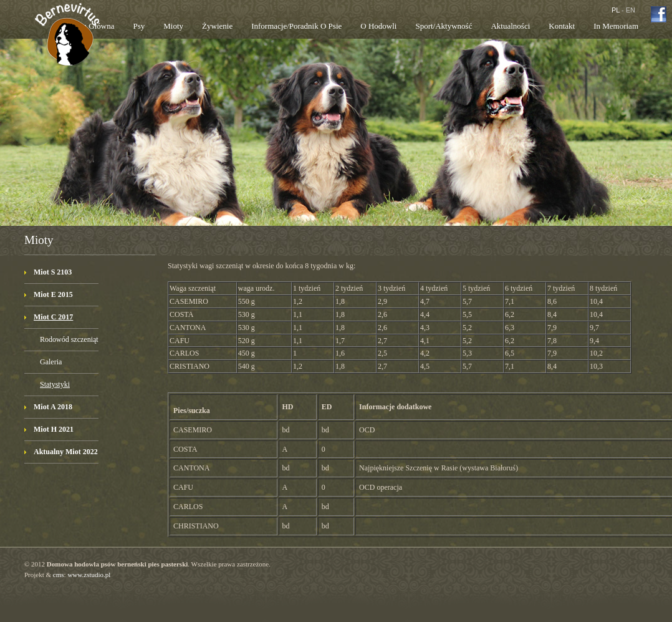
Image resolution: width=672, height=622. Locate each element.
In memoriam (616, 26)
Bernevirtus (67, 46)
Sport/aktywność (444, 26)
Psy (139, 26)
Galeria (51, 362)
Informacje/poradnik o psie (296, 26)
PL (616, 10)
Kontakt (562, 26)
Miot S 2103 (53, 272)
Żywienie (217, 26)
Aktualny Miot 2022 (66, 452)
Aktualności (510, 26)
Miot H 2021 (54, 429)
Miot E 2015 (53, 294)
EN (631, 10)
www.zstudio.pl (89, 575)
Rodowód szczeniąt (69, 339)
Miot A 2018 (53, 407)
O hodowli (378, 26)
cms (59, 575)
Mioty (173, 26)
